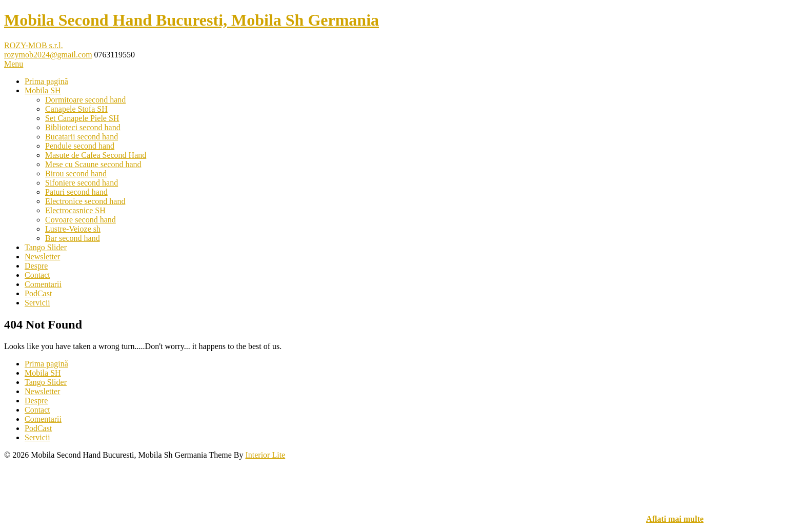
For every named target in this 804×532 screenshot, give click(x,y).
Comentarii (43, 284)
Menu (14, 64)
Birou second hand (76, 173)
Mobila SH (43, 90)
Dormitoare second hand (85, 100)
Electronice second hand (85, 201)
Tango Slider (46, 247)
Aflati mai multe (675, 519)
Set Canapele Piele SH (82, 118)
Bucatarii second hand (82, 137)
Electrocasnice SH (75, 210)
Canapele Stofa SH (76, 109)
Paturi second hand (76, 192)
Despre (36, 266)
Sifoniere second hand (82, 183)
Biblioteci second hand (83, 127)
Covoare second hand (81, 220)
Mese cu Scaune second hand (93, 164)
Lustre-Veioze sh (73, 229)
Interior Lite (265, 455)
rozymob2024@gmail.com (48, 55)
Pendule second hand (80, 146)
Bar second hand (73, 238)
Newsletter (42, 257)
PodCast (38, 293)
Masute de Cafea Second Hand (96, 155)
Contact (37, 275)
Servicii (37, 303)
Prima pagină (46, 81)
